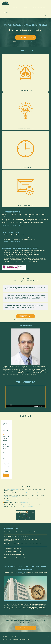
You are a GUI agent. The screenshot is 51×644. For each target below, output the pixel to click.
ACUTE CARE (27, 8)
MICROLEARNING (17, 8)
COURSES (7, 8)
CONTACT (5, 639)
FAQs (11, 639)
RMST (35, 8)
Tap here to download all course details (13, 226)
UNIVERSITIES (42, 8)
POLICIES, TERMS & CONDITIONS (22, 639)
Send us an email (9, 500)
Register (7, 476)
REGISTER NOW (25, 316)
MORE (6, 13)
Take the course (26, 38)
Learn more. (43, 609)
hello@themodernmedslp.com (24, 506)
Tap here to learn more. (11, 497)
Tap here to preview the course (11, 241)
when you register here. (34, 493)
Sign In (45, 16)
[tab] (25, 533)
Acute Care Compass (33, 42)
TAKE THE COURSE (26, 628)
